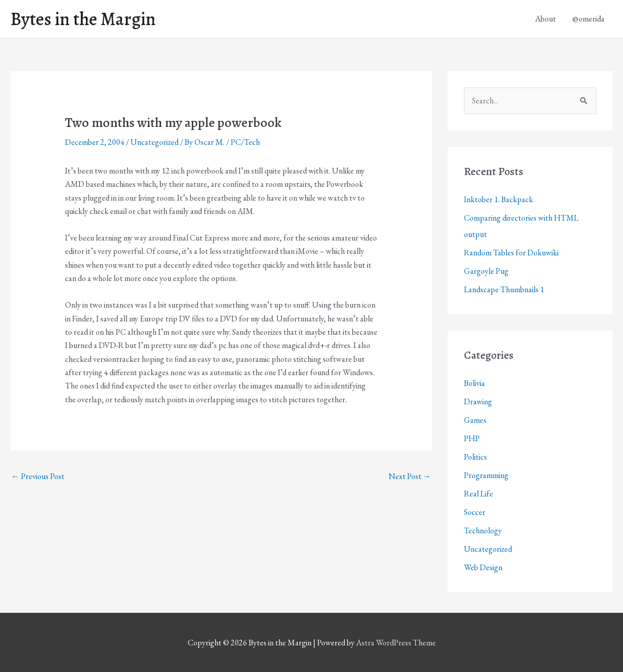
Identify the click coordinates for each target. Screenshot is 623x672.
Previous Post (38, 476)
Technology (483, 530)
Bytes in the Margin (83, 19)
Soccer (475, 512)
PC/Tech (245, 142)
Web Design (483, 567)
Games (475, 420)
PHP (472, 438)
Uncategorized (154, 142)
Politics (475, 457)
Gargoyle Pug (486, 271)
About (546, 19)
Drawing (478, 402)
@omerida (588, 19)
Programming (486, 475)
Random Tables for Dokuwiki (511, 253)
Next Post (410, 476)
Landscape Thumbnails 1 (504, 289)
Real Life (479, 494)
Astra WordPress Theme (396, 643)
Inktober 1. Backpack (498, 199)
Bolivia (474, 383)
